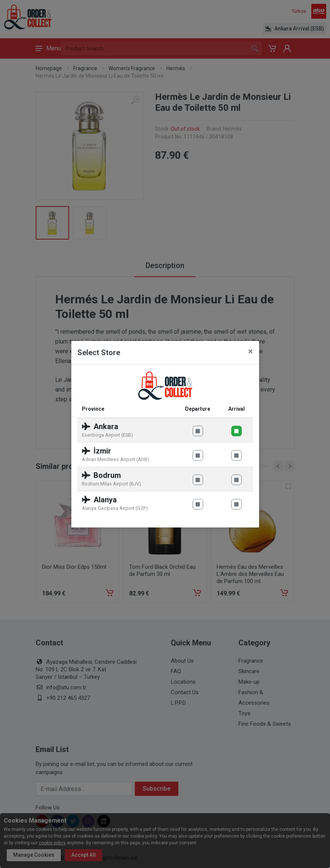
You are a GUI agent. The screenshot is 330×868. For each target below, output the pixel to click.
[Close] (251, 351)
